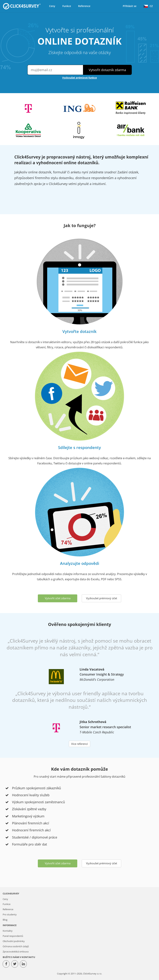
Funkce (67, 6)
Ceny (52, 6)
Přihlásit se (130, 6)
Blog (5, 920)
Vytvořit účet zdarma (58, 598)
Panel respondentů (13, 936)
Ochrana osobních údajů (16, 946)
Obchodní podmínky (14, 941)
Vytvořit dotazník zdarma (107, 70)
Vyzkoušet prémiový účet (102, 598)
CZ (148, 6)
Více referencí (79, 744)
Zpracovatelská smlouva (16, 952)
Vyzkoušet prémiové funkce (79, 78)
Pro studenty (10, 915)
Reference (84, 6)
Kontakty (8, 931)
